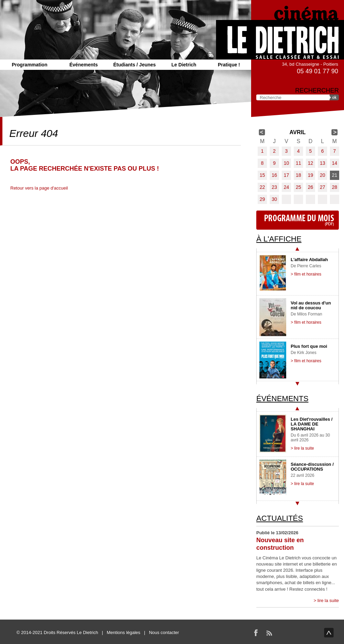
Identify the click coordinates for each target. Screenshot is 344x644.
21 (335, 175)
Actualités (280, 518)
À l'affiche (279, 239)
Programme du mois (298, 220)
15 (262, 175)
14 (335, 163)
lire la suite (328, 600)
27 (323, 187)
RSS (269, 633)
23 (275, 187)
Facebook (256, 633)
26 (311, 187)
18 (299, 175)
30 (275, 199)
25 (299, 187)
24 (287, 187)
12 (311, 163)
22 (262, 187)
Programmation (29, 65)
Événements (84, 65)
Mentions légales (123, 632)
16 (275, 175)
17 (287, 175)
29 (262, 199)
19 (311, 175)
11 (299, 163)
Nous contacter (164, 632)
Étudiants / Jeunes (135, 65)
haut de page (329, 633)
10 (287, 163)
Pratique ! (229, 65)
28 (335, 187)
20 (323, 175)
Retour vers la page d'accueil (39, 188)
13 (323, 163)
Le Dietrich (184, 65)
